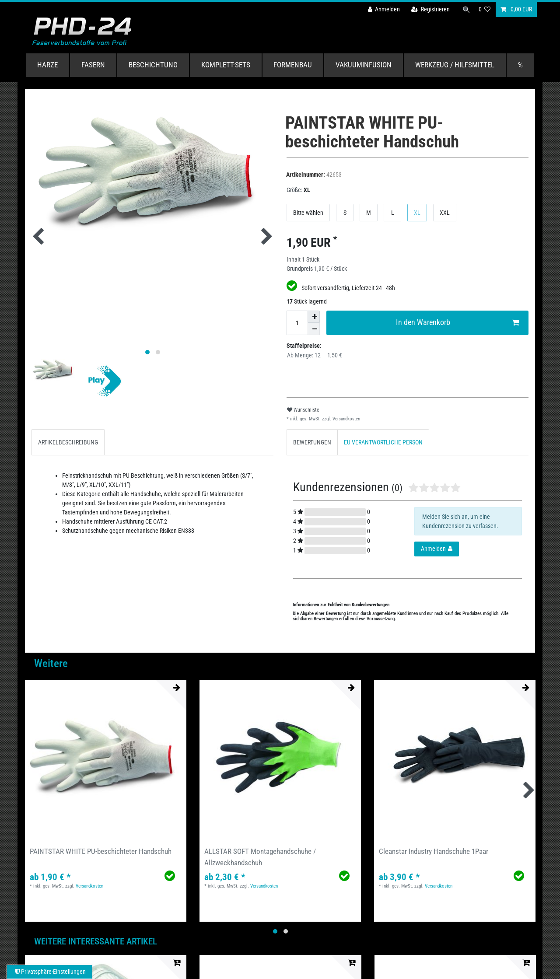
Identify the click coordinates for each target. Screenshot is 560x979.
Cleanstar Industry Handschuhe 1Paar (434, 851)
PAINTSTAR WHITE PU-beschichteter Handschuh (101, 851)
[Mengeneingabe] (297, 323)
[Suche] (465, 9)
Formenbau (293, 65)
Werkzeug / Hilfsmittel (455, 65)
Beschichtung (153, 65)
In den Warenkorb (458, 323)
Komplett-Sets (226, 65)
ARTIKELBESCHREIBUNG (68, 442)
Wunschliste (303, 410)
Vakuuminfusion (364, 65)
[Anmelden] (381, 9)
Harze (47, 65)
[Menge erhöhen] (314, 317)
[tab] (68, 442)
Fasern (93, 65)
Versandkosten (346, 419)
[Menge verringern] (314, 329)
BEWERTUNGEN (312, 442)
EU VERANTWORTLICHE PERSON (383, 442)
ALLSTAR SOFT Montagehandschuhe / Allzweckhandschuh (260, 857)
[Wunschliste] (485, 9)
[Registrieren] (428, 9)
